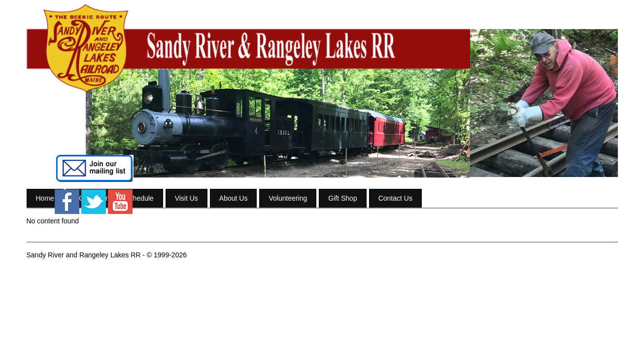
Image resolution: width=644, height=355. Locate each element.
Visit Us (186, 198)
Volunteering (288, 198)
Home (45, 198)
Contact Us (395, 198)
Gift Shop (342, 198)
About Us (234, 198)
